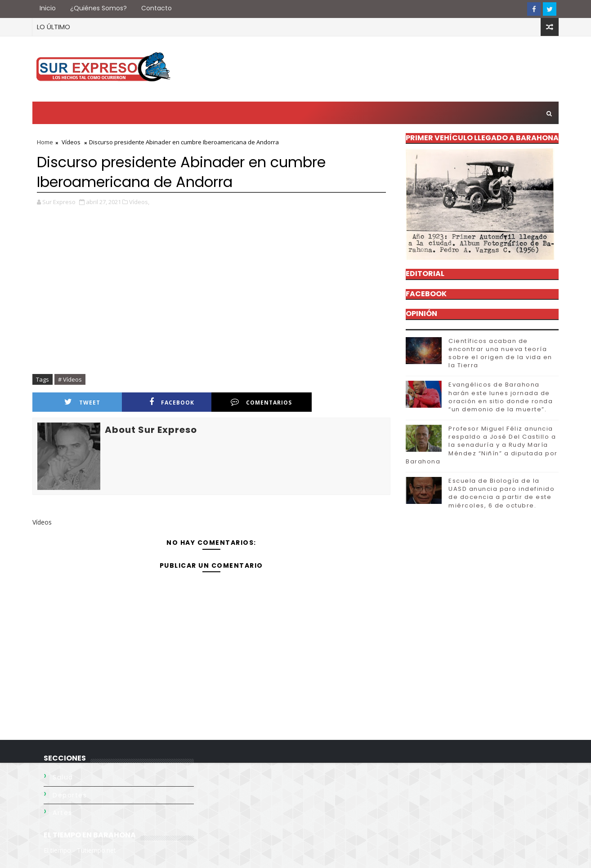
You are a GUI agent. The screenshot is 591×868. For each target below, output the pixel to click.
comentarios (261, 402)
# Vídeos (70, 379)
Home (45, 142)
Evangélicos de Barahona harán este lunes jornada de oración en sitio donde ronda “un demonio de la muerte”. (501, 397)
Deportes (70, 795)
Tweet (82, 402)
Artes (63, 813)
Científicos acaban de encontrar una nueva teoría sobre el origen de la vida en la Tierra (500, 353)
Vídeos (71, 142)
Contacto (157, 8)
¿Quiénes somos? (98, 8)
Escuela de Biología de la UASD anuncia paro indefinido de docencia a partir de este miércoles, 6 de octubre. (501, 493)
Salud (63, 777)
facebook (172, 402)
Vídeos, (139, 202)
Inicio (48, 8)
